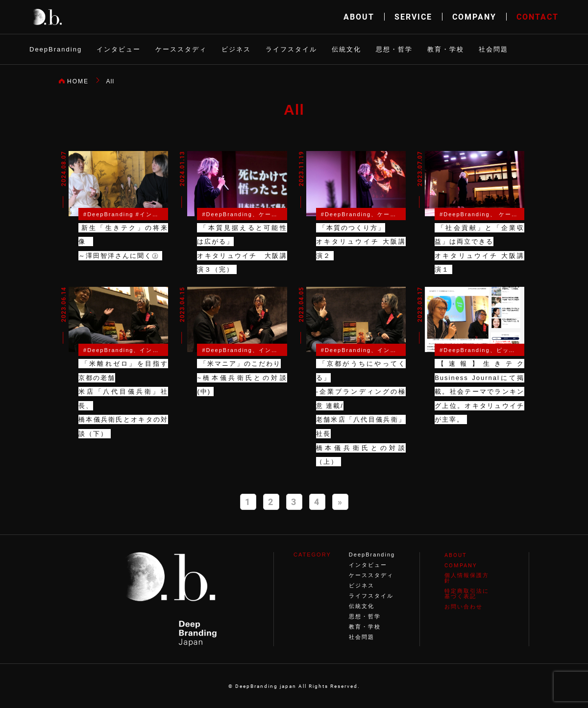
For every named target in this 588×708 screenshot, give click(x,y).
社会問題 (493, 49)
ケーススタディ (181, 49)
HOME (78, 81)
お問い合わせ (464, 607)
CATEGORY (312, 555)
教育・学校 (446, 49)
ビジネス (236, 49)
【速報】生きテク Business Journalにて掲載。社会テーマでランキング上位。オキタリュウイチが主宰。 (479, 392)
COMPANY (474, 16)
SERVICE (413, 16)
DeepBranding (56, 49)
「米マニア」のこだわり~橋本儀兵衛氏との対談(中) (242, 378)
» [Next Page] (340, 502)
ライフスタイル (291, 49)
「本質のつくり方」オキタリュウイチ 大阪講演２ (361, 242)
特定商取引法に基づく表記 (467, 594)
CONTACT (538, 16)
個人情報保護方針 (467, 578)
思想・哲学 (394, 49)
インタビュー (119, 49)
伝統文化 (346, 49)
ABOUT (359, 16)
